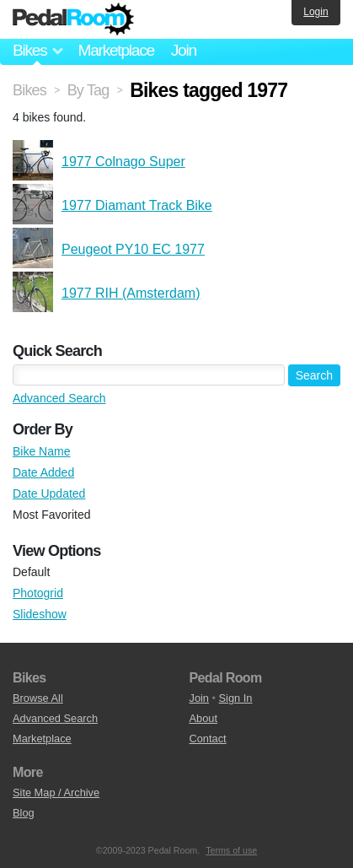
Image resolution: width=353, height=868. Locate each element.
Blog (24, 813)
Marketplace (115, 50)
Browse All (38, 698)
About (203, 718)
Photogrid (38, 593)
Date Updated (49, 493)
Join (184, 50)
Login (316, 12)
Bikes (29, 90)
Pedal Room (73, 19)
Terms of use (231, 850)
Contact (208, 739)
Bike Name (41, 451)
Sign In (236, 698)
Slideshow (40, 614)
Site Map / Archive (56, 793)
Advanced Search (59, 398)
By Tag (88, 90)
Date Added (43, 472)
